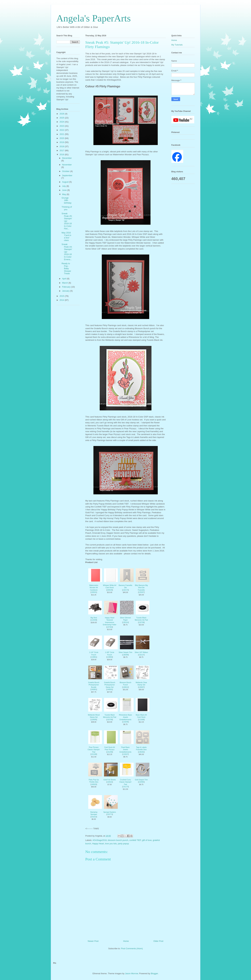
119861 (94, 657)
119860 (110, 657)
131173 (125, 787)
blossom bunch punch (118, 840)
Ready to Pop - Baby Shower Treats (66, 268)
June (65, 190)
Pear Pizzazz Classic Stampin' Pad (94, 750)
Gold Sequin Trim (141, 780)
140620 (94, 784)
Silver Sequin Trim (125, 652)
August (66, 182)
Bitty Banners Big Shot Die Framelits (141, 588)
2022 (62, 130)
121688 (141, 720)
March (65, 283)
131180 (94, 754)
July (64, 186)
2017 (62, 150)
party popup (123, 844)
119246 (125, 722)
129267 (141, 592)
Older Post (158, 941)
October (66, 171)
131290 (110, 752)
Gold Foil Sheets (110, 780)
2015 (62, 296)
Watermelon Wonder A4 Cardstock (94, 588)
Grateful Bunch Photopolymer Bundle (94, 685)
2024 (62, 122)
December (67, 158)
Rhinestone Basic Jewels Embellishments (125, 717)
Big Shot (94, 618)
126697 (141, 687)
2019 (62, 142)
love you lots (111, 844)
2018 (62, 146)
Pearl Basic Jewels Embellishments (125, 750)
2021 (62, 134)
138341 (94, 592)
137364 (110, 627)
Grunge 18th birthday (66, 200)
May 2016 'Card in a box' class (66, 236)
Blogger (154, 973)
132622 (110, 782)
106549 (110, 590)
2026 (62, 114)
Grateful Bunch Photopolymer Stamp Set (110, 685)
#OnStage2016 (100, 840)
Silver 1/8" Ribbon (141, 652)
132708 (141, 622)
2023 (62, 126)
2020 (62, 138)
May (64, 194)
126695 (94, 720)
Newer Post (93, 941)
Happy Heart (98, 844)
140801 (94, 689)
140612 (125, 687)
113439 (94, 620)
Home (126, 941)
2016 (62, 154)
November (67, 165)
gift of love (147, 840)
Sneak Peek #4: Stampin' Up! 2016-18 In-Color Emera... (67, 252)
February (67, 287)
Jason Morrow (131, 973)
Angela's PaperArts (94, 18)
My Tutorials (177, 45)
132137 (141, 655)
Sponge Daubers (110, 812)
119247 (125, 754)
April (64, 279)
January (66, 291)
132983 (141, 782)
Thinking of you (67, 208)
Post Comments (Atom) (132, 948)
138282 (141, 752)
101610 (94, 817)
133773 (110, 814)
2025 (62, 118)
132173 (125, 590)
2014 (62, 300)
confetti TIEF (135, 840)
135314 (125, 622)
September (67, 175)
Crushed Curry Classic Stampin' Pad (125, 782)
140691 (110, 689)
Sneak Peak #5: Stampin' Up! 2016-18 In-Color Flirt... (67, 221)
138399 (125, 655)
